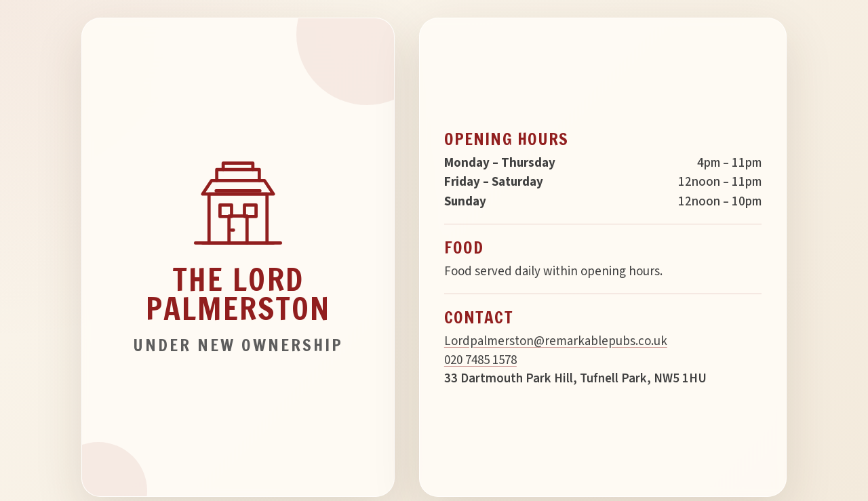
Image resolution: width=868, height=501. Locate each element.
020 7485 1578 (480, 360)
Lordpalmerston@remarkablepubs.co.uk (556, 341)
